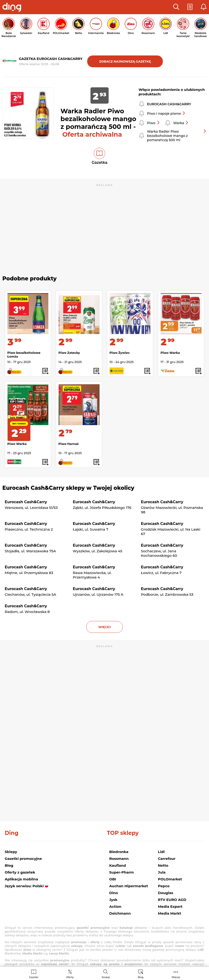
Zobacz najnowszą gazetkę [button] (125, 61)
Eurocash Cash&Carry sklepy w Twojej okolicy (68, 488)
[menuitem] (34, 974)
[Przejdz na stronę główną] (13, 8)
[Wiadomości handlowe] (141, 974)
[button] (176, 7)
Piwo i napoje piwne (166, 114)
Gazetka (100, 163)
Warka (181, 123)
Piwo (154, 123)
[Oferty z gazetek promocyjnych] (70, 974)
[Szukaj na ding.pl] (106, 974)
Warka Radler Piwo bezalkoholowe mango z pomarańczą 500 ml (177, 136)
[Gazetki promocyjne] (34, 974)
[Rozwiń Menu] (176, 974)
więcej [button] (104, 627)
